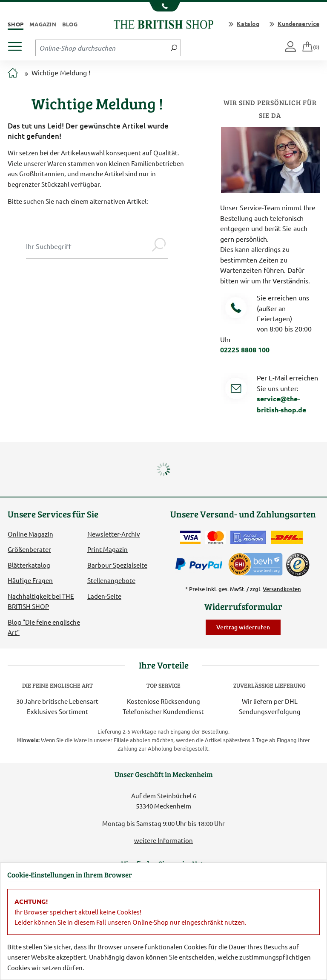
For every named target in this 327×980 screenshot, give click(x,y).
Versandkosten (282, 589)
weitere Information (163, 840)
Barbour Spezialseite (117, 565)
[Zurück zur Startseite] (163, 23)
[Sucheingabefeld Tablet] (102, 48)
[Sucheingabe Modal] (88, 246)
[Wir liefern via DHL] (287, 537)
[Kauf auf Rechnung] (248, 537)
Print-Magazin (108, 549)
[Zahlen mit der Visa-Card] (190, 537)
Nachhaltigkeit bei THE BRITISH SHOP (41, 601)
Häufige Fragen (30, 580)
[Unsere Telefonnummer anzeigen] (164, 7)
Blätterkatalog (29, 565)
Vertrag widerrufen (243, 627)
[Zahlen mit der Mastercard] (215, 537)
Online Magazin (30, 534)
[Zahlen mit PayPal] (201, 565)
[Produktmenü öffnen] (18, 44)
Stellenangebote (111, 580)
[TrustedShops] (298, 565)
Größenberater (29, 549)
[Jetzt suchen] (174, 48)
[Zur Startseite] (13, 73)
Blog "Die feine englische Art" (44, 627)
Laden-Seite (104, 596)
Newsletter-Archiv (114, 534)
